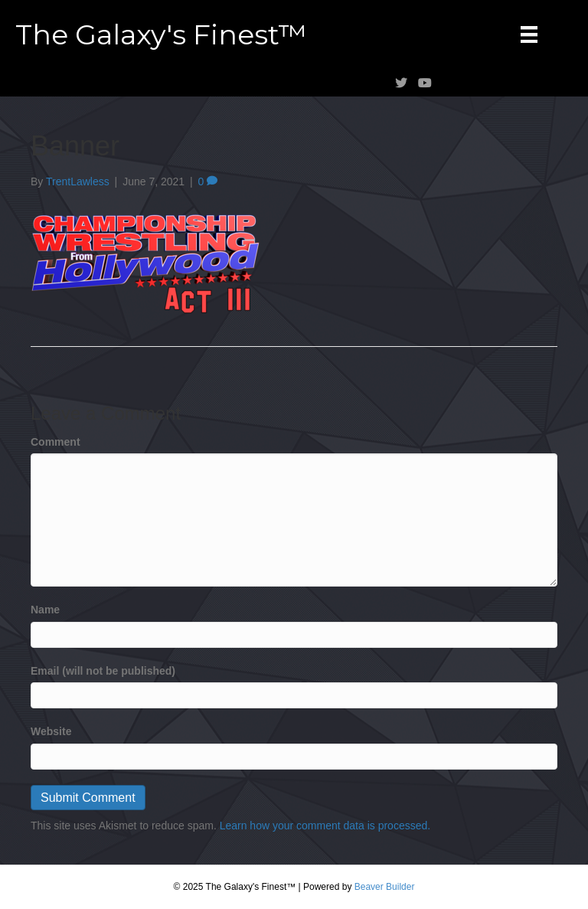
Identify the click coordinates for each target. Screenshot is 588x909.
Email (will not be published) (103, 671)
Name (45, 610)
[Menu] (529, 34)
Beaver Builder (385, 887)
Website (51, 731)
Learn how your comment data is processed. (325, 826)
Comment (56, 442)
